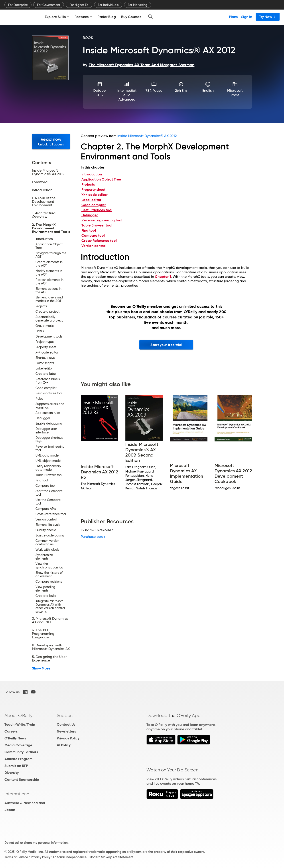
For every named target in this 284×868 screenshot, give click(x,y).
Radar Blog (107, 17)
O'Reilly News (15, 738)
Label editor (91, 200)
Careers (11, 731)
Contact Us (66, 724)
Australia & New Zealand (25, 803)
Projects (88, 184)
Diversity (12, 773)
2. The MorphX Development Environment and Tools (51, 228)
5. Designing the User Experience (49, 659)
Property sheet (93, 190)
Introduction (42, 190)
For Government (49, 5)
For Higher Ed (79, 5)
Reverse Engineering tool (102, 220)
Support (65, 715)
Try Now (268, 17)
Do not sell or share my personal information (36, 843)
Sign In (247, 17)
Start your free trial (166, 345)
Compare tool (93, 235)
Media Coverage (18, 745)
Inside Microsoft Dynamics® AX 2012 (48, 172)
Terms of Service (16, 857)
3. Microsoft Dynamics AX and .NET (50, 620)
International (17, 794)
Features (83, 17)
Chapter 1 (163, 277)
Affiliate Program (19, 759)
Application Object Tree (101, 179)
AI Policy (64, 745)
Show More (41, 668)
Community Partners (21, 752)
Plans (233, 17)
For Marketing (138, 5)
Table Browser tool (97, 225)
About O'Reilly (18, 715)
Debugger (90, 215)
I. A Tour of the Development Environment (44, 202)
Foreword (40, 182)
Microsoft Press (235, 93)
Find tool (89, 230)
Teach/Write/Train (20, 724)
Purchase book (93, 537)
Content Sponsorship (22, 780)
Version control (94, 246)
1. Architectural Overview (44, 215)
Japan (10, 810)
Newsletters (66, 731)
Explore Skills (57, 17)
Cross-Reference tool (99, 241)
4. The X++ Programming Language (43, 634)
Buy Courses (131, 17)
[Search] (150, 17)
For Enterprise (18, 5)
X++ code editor (95, 195)
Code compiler (94, 205)
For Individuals (108, 5)
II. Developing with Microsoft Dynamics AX (51, 647)
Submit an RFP (16, 766)
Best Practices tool (97, 210)
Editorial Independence (70, 857)
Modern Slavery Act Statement (111, 857)
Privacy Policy (68, 738)
